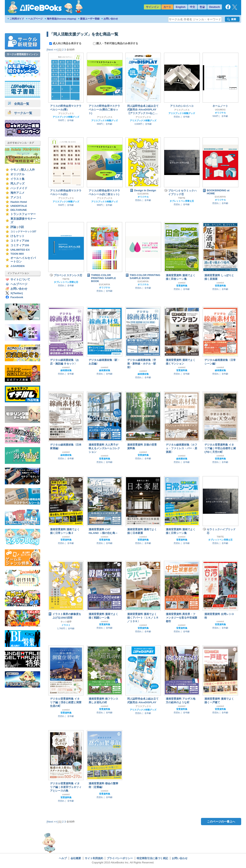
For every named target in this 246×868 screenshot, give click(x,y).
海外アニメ (17, 193)
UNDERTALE (19, 206)
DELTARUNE (19, 210)
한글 (202, 7)
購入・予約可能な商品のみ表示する (116, 43)
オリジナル (17, 174)
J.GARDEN (17, 266)
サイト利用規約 (94, 858)
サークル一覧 (20, 113)
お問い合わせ (111, 19)
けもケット (17, 236)
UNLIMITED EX (20, 250)
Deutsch (215, 7)
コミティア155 (20, 245)
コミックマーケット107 (23, 232)
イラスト (66, 625)
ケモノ (15, 170)
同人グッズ (17, 184)
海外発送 (61, 19)
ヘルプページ (35, 19)
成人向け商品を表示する (66, 43)
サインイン (152, 7)
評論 (13, 227)
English (181, 7)
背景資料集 (182, 286)
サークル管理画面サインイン (23, 54)
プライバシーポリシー (120, 858)
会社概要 (76, 858)
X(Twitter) (17, 293)
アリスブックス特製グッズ (66, 117)
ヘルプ (63, 858)
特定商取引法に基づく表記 (152, 858)
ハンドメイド (19, 188)
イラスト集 (17, 179)
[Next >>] (52, 50)
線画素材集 (66, 370)
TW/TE (182, 198)
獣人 (24, 170)
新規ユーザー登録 (90, 19)
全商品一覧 (18, 104)
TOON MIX (17, 254)
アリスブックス (66, 113)
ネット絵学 (66, 622)
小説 (21, 227)
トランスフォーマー (23, 214)
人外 (32, 170)
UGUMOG (220, 110)
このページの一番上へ (221, 822)
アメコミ (16, 197)
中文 (193, 7)
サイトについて (20, 280)
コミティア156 (20, 241)
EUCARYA (143, 194)
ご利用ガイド (17, 19)
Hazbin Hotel (19, 202)
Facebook (17, 297)
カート (167, 7)
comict (182, 283)
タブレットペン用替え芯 (182, 201)
